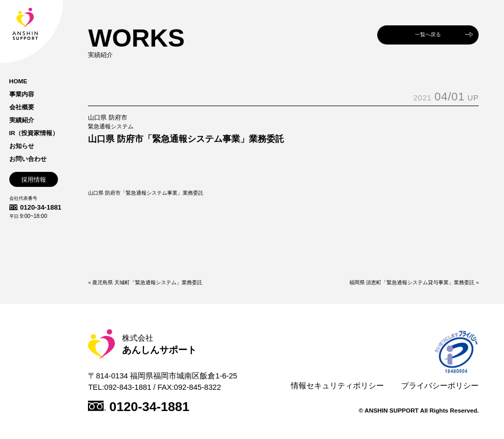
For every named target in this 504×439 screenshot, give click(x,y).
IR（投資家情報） (34, 133)
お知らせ (22, 146)
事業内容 (22, 94)
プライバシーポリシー (440, 386)
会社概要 (22, 107)
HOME (18, 81)
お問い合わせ (28, 159)
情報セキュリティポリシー (337, 386)
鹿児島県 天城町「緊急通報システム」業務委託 (147, 283)
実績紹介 (22, 120)
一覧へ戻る (428, 34)
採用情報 (34, 179)
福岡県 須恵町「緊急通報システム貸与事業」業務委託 (412, 283)
